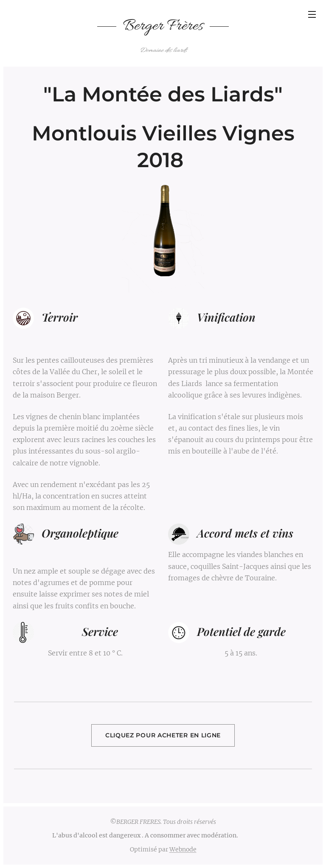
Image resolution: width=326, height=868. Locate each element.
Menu (312, 14)
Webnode (183, 849)
